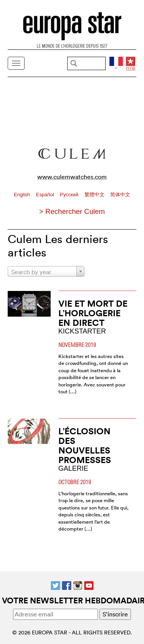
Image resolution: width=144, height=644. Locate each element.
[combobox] (46, 271)
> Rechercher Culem (72, 211)
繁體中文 (95, 195)
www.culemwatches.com (72, 177)
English (23, 195)
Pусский (70, 195)
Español (46, 195)
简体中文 (120, 195)
